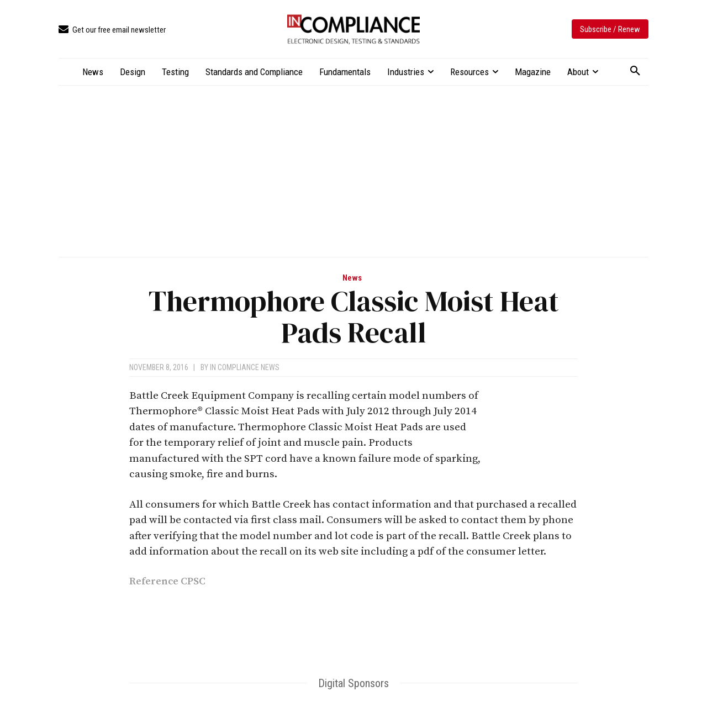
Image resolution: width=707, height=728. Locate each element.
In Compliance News (245, 367)
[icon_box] (112, 30)
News (352, 278)
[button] (635, 71)
